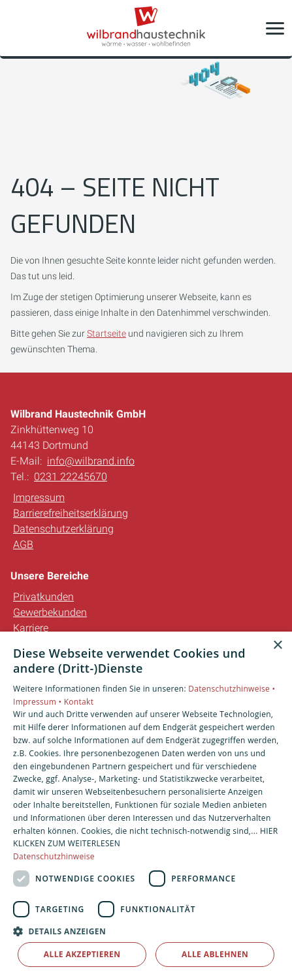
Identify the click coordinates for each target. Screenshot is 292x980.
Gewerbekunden (50, 612)
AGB (23, 544)
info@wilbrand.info (91, 461)
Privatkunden (43, 597)
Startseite (106, 333)
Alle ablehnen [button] (215, 954)
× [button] (277, 646)
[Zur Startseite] (146, 28)
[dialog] (146, 806)
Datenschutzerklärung (63, 529)
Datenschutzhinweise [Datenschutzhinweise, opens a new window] (54, 856)
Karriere (31, 628)
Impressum (39, 498)
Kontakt (79, 702)
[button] (275, 28)
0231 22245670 (71, 477)
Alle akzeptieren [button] (82, 954)
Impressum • (39, 702)
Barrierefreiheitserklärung (71, 513)
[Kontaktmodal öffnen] (18, 28)
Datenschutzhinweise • (232, 689)
